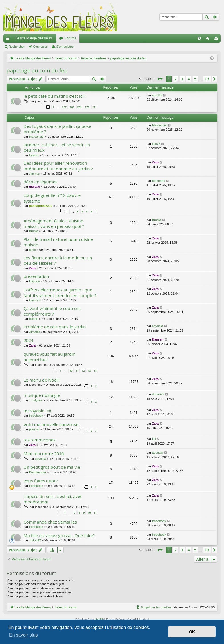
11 (77, 371)
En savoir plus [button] (23, 635)
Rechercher (17, 47)
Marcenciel (37, 137)
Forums (70, 38)
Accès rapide (9, 39)
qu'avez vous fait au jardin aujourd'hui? (50, 357)
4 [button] (189, 79)
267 (64, 107)
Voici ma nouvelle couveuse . (52, 424)
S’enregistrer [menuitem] (218, 39)
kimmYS (35, 300)
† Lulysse (36, 400)
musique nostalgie (42, 395)
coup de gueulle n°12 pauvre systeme (52, 198)
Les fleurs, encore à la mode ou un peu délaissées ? (58, 260)
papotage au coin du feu (37, 70)
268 (72, 107)
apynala (158, 326)
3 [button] (182, 79)
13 (89, 371)
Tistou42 (35, 540)
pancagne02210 (41, 206)
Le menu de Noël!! (42, 380)
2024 (28, 340)
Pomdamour (38, 472)
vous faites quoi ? (41, 481)
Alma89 (34, 332)
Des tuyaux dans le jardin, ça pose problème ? (57, 129)
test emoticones (40, 440)
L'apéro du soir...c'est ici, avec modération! (53, 499)
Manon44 (159, 181)
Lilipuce (34, 281)
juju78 (156, 144)
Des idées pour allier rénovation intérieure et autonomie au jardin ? (58, 166)
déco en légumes (40, 182)
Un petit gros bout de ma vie (52, 467)
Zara (155, 162)
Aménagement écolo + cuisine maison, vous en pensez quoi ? (54, 223)
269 (80, 107)
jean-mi (34, 429)
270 (87, 107)
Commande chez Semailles (50, 522)
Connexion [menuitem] (209, 39)
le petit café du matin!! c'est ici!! (55, 96)
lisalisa (34, 155)
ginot (32, 250)
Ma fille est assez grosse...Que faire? (59, 535)
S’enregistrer (65, 47)
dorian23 (158, 394)
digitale (35, 187)
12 (83, 371)
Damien (158, 339)
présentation (36, 276)
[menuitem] (199, 38)
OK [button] (192, 632)
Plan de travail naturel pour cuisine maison (58, 242)
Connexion (41, 47)
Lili (154, 439)
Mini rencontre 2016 (44, 453)
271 (95, 107)
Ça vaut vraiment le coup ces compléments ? (52, 311)
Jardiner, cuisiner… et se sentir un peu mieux (57, 147)
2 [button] (176, 79)
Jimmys (34, 174)
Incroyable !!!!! (37, 411)
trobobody (36, 416)
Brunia (34, 231)
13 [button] (207, 79)
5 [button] (195, 79)
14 (95, 371)
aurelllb (157, 95)
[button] (160, 79)
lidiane (34, 319)
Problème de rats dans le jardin (55, 327)
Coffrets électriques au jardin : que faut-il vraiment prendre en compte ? (60, 292)
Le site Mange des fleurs (34, 38)
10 (71, 371)
